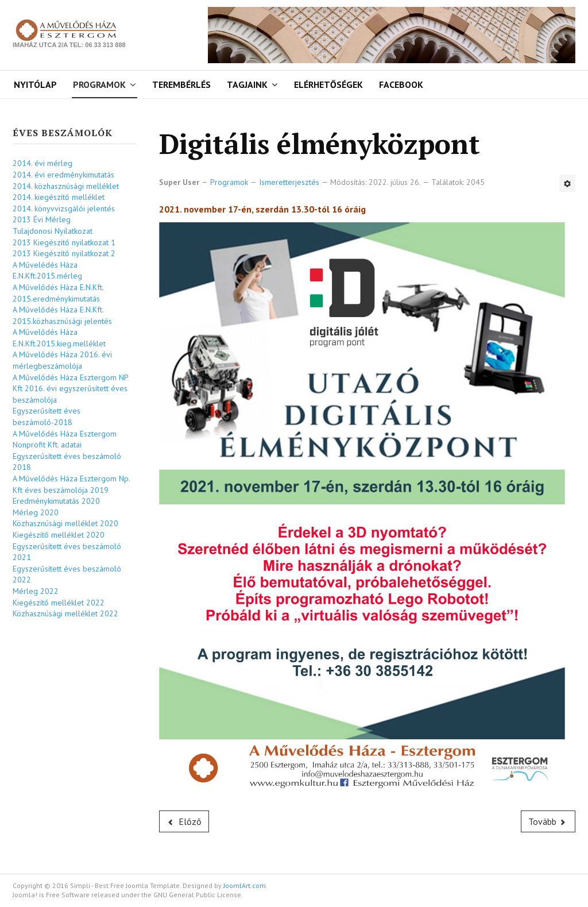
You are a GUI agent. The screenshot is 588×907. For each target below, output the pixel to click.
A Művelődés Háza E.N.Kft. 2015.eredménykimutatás (58, 293)
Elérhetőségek (328, 84)
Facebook (401, 84)
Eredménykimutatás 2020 (56, 501)
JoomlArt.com (245, 885)
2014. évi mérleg (42, 163)
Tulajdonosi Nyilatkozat (53, 231)
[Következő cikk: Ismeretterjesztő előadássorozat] (548, 821)
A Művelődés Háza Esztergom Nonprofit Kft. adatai (65, 439)
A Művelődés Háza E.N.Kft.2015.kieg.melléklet (59, 338)
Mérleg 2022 (36, 591)
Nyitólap (35, 84)
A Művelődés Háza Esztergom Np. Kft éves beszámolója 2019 (71, 484)
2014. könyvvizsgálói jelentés (64, 209)
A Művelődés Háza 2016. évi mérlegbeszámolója (62, 360)
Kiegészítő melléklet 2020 (59, 535)
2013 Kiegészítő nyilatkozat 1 (64, 242)
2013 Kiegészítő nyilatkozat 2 (64, 253)
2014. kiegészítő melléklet (59, 197)
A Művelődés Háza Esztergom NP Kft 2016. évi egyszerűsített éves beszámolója (70, 389)
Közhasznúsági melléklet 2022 (65, 613)
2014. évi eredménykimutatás (63, 175)
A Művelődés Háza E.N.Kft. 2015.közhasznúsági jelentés (62, 315)
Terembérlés (181, 84)
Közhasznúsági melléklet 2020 (65, 523)
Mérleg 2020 (36, 512)
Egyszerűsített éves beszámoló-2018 (47, 416)
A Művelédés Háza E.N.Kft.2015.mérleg (47, 271)
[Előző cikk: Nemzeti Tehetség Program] (184, 821)
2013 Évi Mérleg (42, 219)
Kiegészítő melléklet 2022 (59, 603)
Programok (99, 84)
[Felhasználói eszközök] (567, 183)
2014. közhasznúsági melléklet (66, 186)
